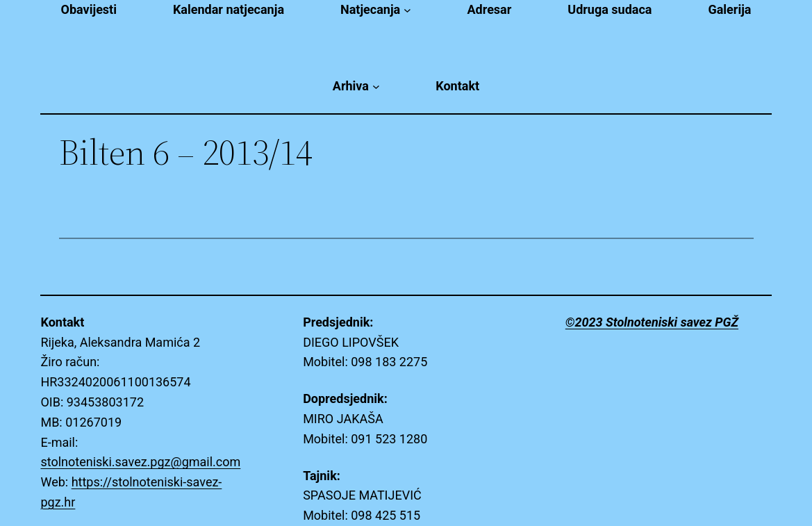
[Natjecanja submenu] (407, 10)
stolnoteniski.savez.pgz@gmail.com (140, 462)
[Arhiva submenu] (376, 87)
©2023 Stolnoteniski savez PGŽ (652, 322)
